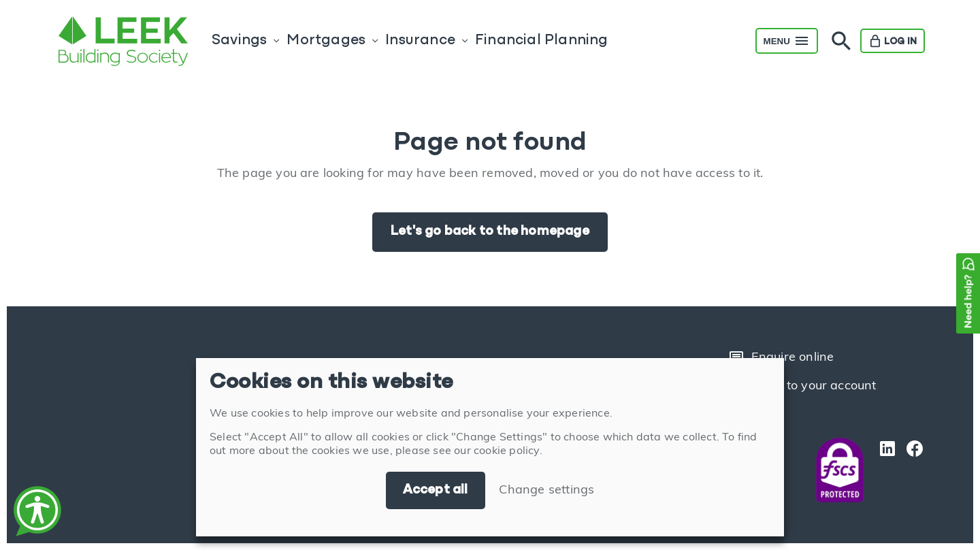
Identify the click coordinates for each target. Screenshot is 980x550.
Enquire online (781, 358)
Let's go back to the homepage (490, 231)
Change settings (546, 490)
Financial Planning (542, 41)
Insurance (420, 41)
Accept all (436, 490)
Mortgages (326, 41)
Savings (239, 41)
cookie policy (507, 451)
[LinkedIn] (884, 470)
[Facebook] (911, 470)
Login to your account (802, 387)
